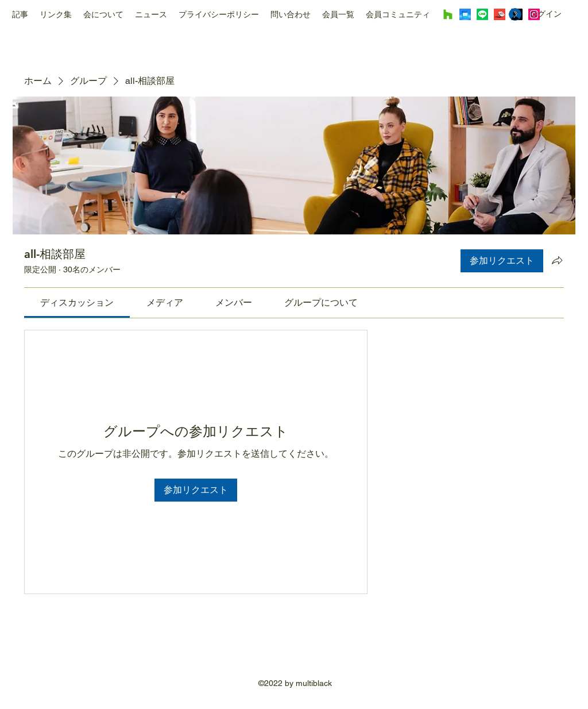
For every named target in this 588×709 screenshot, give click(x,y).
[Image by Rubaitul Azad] (500, 14)
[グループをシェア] (557, 260)
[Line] (482, 14)
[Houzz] (448, 14)
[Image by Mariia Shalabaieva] (465, 14)
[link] (77, 303)
